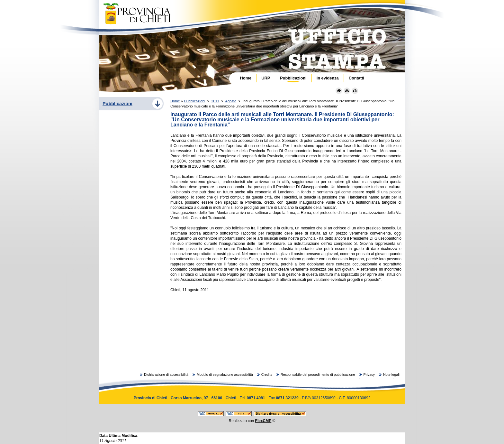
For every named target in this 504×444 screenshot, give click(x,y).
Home (175, 101)
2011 (215, 101)
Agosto (231, 101)
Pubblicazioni (194, 101)
